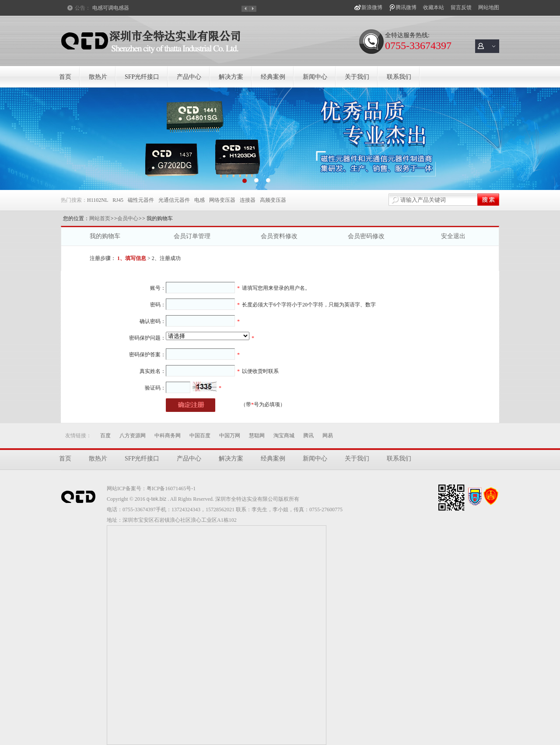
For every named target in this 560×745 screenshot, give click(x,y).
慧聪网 (257, 436)
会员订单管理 (192, 236)
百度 (105, 436)
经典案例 (273, 77)
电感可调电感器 (111, 8)
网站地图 (489, 7)
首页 (65, 77)
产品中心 (189, 77)
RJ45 (118, 200)
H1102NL (98, 200)
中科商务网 (168, 436)
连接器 (248, 200)
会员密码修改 (366, 236)
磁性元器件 (141, 200)
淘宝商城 (284, 436)
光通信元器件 (174, 200)
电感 (199, 200)
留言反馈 (461, 7)
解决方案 (231, 77)
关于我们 (357, 77)
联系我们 (399, 77)
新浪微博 (372, 7)
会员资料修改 (279, 236)
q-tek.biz (156, 499)
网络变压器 (222, 200)
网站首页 (100, 218)
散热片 (98, 77)
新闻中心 (315, 77)
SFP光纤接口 (142, 77)
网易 (328, 436)
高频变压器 (273, 200)
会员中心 (128, 218)
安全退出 (453, 236)
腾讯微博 (406, 7)
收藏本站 (434, 7)
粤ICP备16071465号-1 (171, 488)
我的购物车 (105, 236)
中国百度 (200, 436)
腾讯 (308, 436)
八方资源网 (133, 436)
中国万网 (230, 436)
